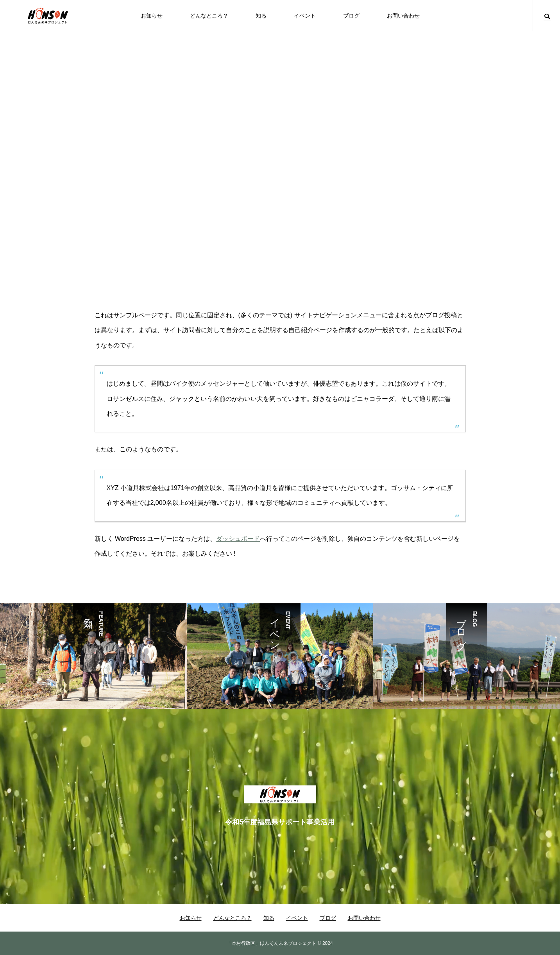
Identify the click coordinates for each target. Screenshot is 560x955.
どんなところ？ (209, 16)
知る (261, 16)
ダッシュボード (238, 539)
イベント (305, 16)
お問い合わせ (403, 16)
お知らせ (152, 16)
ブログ (351, 16)
